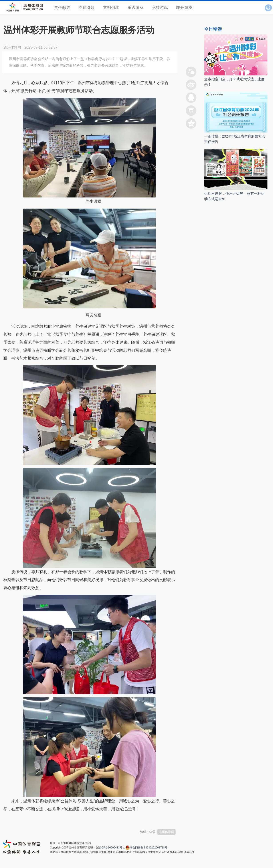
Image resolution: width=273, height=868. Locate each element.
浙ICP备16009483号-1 (111, 848)
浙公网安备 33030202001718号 (149, 848)
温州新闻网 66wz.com (43, 820)
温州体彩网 (166, 832)
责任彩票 (62, 8)
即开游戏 (184, 8)
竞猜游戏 (160, 8)
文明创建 (111, 8)
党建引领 (87, 8)
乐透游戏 (135, 8)
